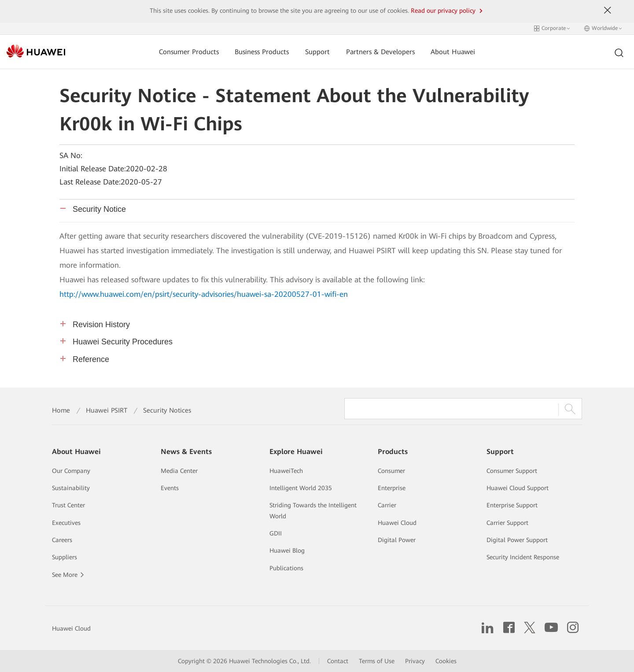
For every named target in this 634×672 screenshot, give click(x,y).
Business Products (262, 52)
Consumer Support (512, 471)
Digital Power (397, 540)
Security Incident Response (523, 557)
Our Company (71, 471)
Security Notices (167, 410)
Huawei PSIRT (107, 410)
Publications (286, 568)
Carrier (387, 505)
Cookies (446, 661)
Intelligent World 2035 (301, 488)
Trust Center (68, 505)
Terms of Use (377, 661)
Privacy (415, 661)
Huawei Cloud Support (518, 488)
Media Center (179, 471)
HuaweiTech (286, 471)
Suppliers (65, 557)
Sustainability (71, 488)
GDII (276, 533)
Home (61, 410)
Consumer (391, 471)
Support (317, 52)
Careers (62, 540)
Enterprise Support (512, 505)
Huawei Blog (287, 550)
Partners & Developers (380, 52)
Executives (66, 523)
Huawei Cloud (397, 523)
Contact (338, 661)
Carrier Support (507, 523)
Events (170, 488)
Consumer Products (189, 52)
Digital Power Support (517, 540)
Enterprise (392, 488)
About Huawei (453, 52)
